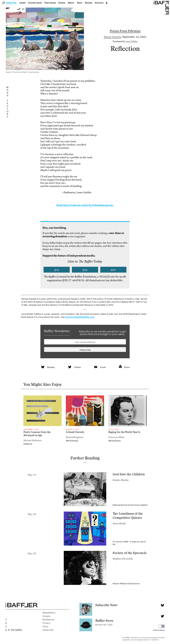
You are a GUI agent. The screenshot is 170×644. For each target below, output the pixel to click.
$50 (85, 270)
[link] (43, 367)
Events (62, 3)
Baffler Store (104, 621)
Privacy (46, 623)
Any (113, 270)
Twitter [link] (78, 367)
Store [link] (79, 3)
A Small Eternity (75, 432)
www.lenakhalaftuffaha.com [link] (80, 317)
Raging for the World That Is (124, 432)
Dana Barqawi (34, 72)
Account (99, 3)
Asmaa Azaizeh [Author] (112, 37)
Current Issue (35, 3)
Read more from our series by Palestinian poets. (85, 205)
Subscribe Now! (106, 605)
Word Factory (72, 441)
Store (45, 626)
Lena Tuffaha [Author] (131, 41)
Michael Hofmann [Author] (32, 440)
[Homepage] (162, 8)
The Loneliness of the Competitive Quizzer (128, 516)
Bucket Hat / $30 (104, 624)
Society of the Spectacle (130, 553)
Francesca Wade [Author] (116, 437)
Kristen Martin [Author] (121, 480)
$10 (57, 270)
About (71, 3)
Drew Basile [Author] (119, 523)
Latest (22, 3)
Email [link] (103, 367)
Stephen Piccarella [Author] (123, 559)
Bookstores (48, 619)
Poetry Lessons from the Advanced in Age (37, 434)
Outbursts (28, 444)
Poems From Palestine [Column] (125, 31)
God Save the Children (129, 474)
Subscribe (11, 3)
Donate (89, 3)
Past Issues (50, 3)
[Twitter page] (162, 616)
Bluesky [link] (51, 367)
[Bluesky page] (162, 605)
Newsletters (49, 612)
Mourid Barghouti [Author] (75, 437)
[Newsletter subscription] (85, 349)
